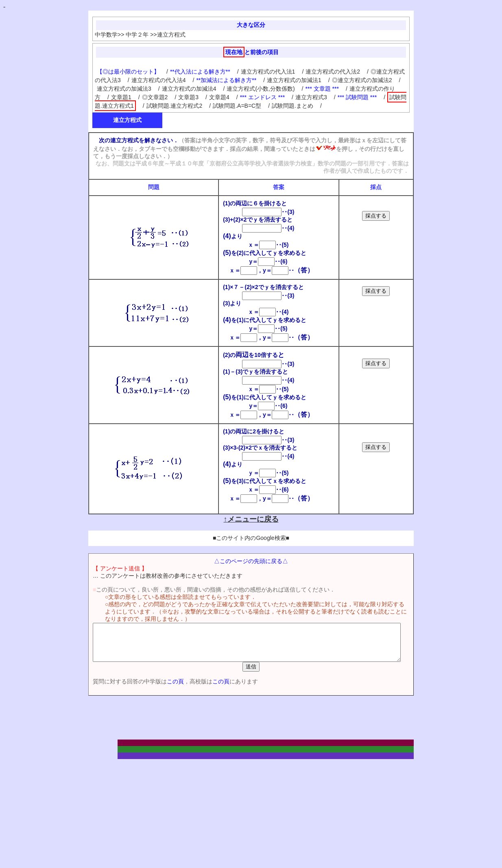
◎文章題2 (155, 97)
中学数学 (106, 35)
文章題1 (121, 97)
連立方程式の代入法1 (268, 72)
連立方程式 (171, 35)
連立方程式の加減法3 (124, 89)
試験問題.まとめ (292, 106)
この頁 (161, 689)
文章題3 (188, 97)
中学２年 (137, 35)
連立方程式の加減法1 (294, 80)
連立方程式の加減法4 (189, 89)
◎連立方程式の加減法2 (362, 80)
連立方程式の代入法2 (333, 72)
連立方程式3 (311, 97)
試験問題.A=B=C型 (237, 106)
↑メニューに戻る (251, 519)
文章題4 (219, 97)
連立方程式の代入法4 (159, 80)
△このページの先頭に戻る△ (251, 561)
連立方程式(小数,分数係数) (261, 89)
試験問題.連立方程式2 (175, 106)
